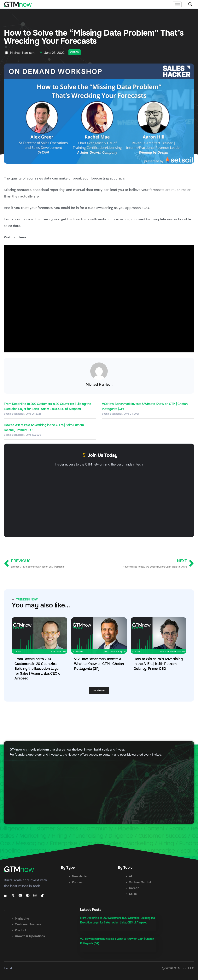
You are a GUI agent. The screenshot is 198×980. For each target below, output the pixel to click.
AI (130, 876)
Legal (8, 968)
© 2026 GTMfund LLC (178, 968)
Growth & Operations (30, 936)
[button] (190, 4)
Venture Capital (140, 882)
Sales (133, 894)
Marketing (22, 919)
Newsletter (80, 876)
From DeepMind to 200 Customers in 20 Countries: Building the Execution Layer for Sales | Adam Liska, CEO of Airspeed (38, 669)
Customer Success (28, 924)
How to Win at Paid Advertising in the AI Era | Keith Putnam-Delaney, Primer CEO (158, 664)
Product (21, 930)
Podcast (78, 882)
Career (134, 888)
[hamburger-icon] (177, 4)
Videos (74, 52)
